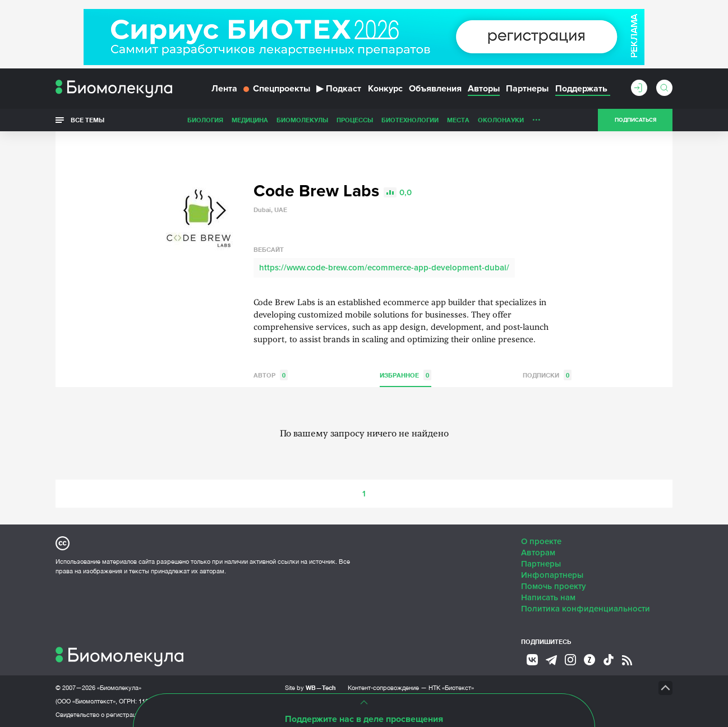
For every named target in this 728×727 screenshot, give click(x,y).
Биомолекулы (302, 120)
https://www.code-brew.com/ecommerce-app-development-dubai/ (384, 268)
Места (458, 120)
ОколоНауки (501, 120)
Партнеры (527, 89)
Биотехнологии (410, 120)
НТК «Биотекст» (451, 688)
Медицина (250, 120)
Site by (310, 687)
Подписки (547, 375)
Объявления (435, 89)
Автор (271, 375)
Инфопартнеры (552, 575)
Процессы (355, 120)
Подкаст (339, 89)
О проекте (541, 541)
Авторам (538, 553)
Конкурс (385, 89)
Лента (224, 89)
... (536, 117)
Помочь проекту (554, 586)
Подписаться (635, 120)
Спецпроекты (277, 89)
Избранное (406, 375)
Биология (205, 120)
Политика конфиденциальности (586, 609)
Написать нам (548, 597)
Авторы (484, 89)
